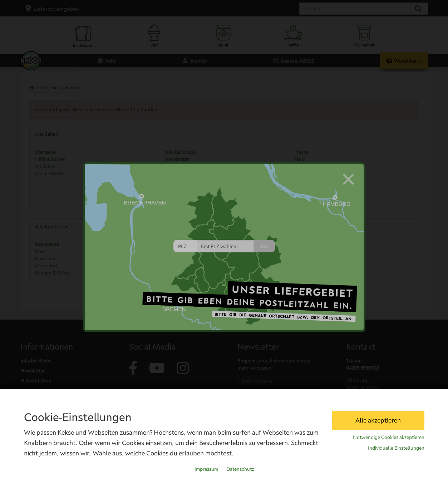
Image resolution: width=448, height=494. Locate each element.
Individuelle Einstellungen (396, 448)
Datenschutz (240, 469)
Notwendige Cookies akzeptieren (389, 437)
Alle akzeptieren (378, 420)
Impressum (206, 469)
